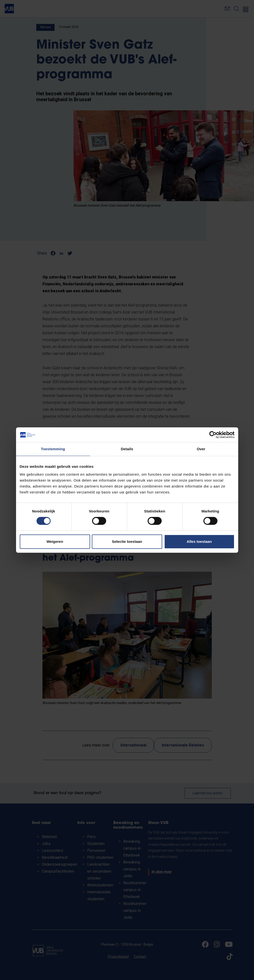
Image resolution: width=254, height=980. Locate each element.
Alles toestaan (199, 541)
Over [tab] (201, 449)
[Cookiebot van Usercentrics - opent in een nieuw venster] (213, 435)
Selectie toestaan (127, 541)
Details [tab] (127, 449)
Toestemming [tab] (53, 449)
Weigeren (55, 541)
